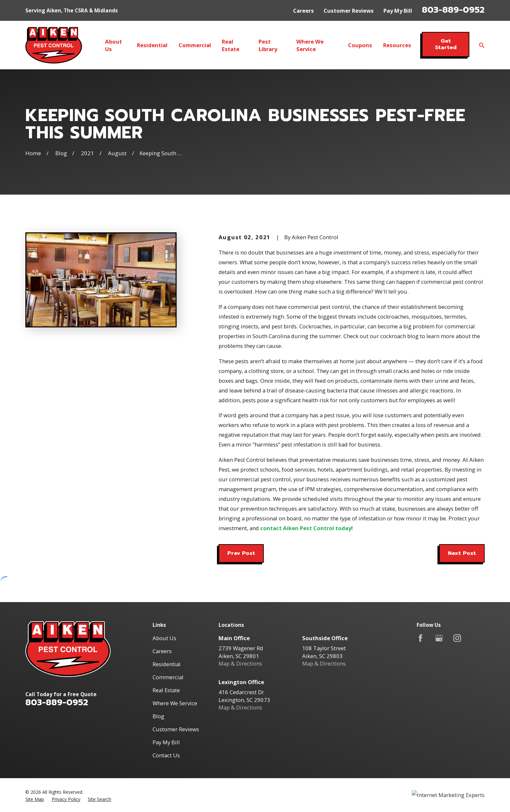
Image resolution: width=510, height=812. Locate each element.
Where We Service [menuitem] (310, 45)
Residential (167, 664)
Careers (303, 11)
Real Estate (166, 690)
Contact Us (166, 755)
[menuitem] (35, 799)
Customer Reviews (349, 11)
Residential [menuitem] (152, 45)
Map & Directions (240, 663)
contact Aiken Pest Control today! (307, 528)
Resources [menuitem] (397, 45)
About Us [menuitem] (114, 45)
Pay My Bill (398, 11)
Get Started (446, 44)
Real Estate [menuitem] (231, 45)
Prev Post (241, 553)
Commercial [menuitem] (195, 45)
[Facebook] (420, 638)
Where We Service (175, 703)
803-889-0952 (453, 10)
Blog (158, 716)
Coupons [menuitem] (360, 45)
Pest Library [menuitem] (268, 45)
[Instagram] (457, 638)
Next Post (462, 553)
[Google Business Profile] (439, 638)
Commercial (168, 677)
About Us (164, 638)
